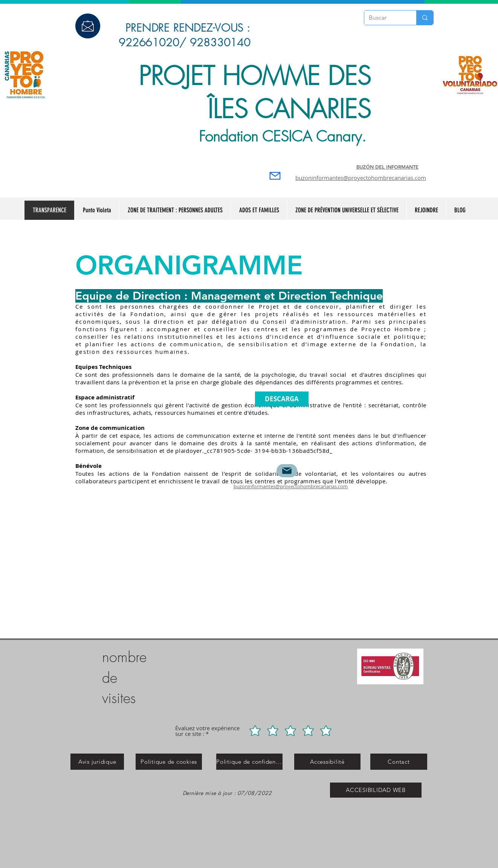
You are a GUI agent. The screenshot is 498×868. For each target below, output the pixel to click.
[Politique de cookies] (169, 762)
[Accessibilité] (327, 762)
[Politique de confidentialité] (249, 762)
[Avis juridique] (97, 762)
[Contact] (399, 762)
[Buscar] (385, 18)
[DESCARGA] (282, 399)
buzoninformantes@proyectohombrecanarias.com (361, 178)
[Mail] (275, 176)
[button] (347, 210)
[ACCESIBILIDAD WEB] (376, 790)
